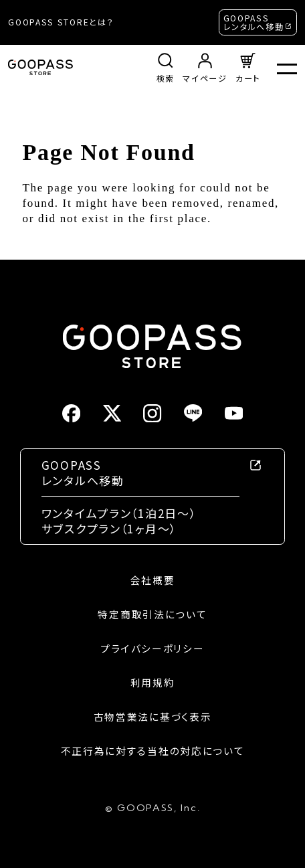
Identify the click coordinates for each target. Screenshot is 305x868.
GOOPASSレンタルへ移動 (254, 22)
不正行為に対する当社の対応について (153, 751)
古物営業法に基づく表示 (153, 717)
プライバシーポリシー (152, 648)
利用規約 (153, 683)
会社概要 (153, 580)
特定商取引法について (152, 614)
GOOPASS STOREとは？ (61, 22)
